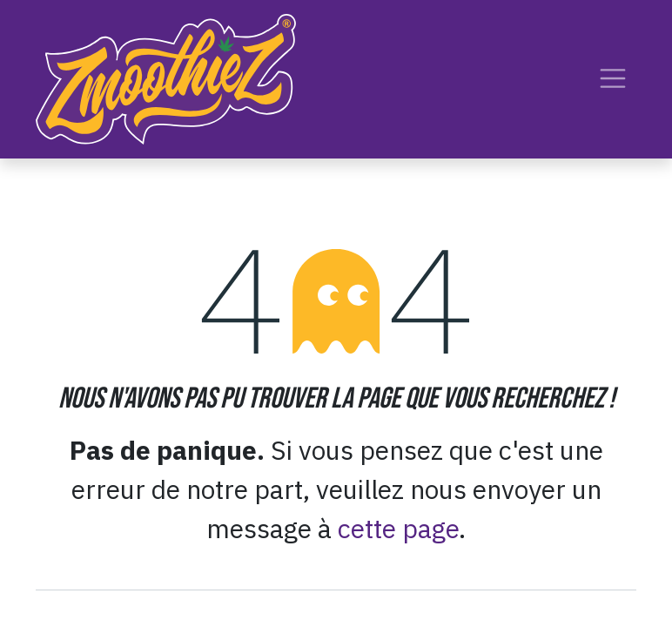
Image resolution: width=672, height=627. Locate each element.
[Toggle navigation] (613, 79)
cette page (398, 528)
